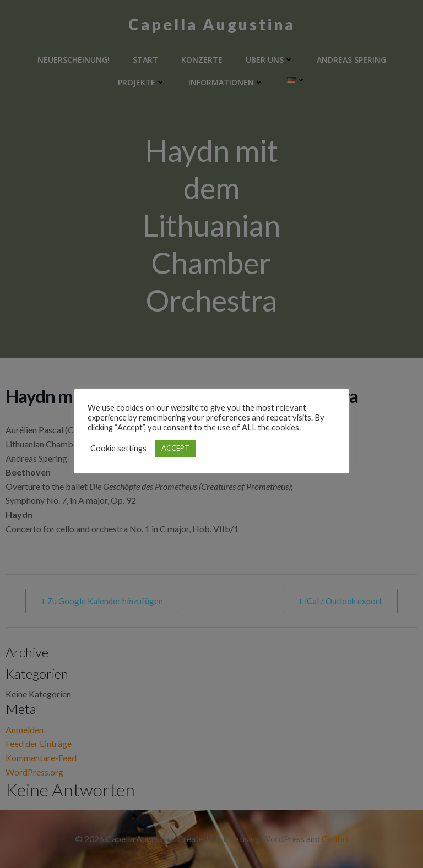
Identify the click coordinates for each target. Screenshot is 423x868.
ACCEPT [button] (175, 448)
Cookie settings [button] (118, 448)
